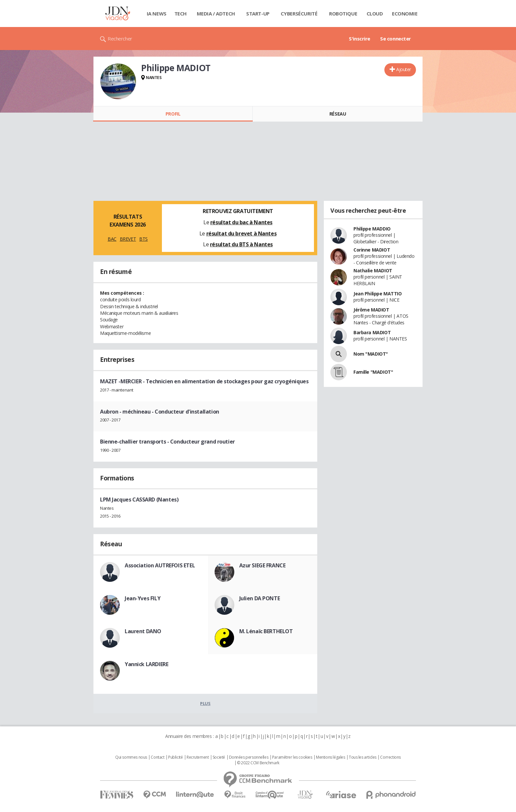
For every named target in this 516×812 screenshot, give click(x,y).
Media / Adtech (216, 14)
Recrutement (198, 757)
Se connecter (396, 39)
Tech (181, 14)
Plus (205, 703)
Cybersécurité (299, 14)
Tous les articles (363, 757)
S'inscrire (360, 39)
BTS (143, 239)
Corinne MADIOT (372, 250)
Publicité (175, 757)
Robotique (343, 14)
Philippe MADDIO (372, 229)
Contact (157, 757)
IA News (157, 14)
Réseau (338, 114)
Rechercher (120, 39)
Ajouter (404, 69)
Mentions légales (330, 757)
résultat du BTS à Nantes (241, 244)
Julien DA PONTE (260, 598)
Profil (173, 114)
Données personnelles (249, 757)
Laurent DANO (143, 631)
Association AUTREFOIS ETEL (160, 565)
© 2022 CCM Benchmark (258, 763)
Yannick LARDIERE (146, 664)
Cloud (375, 14)
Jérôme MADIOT (371, 310)
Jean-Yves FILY (142, 598)
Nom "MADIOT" (371, 354)
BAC (112, 239)
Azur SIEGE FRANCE (262, 565)
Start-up (258, 14)
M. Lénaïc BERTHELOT (266, 631)
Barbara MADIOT (372, 332)
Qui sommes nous (131, 757)
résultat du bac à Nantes (241, 222)
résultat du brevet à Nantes (242, 233)
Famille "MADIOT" (373, 372)
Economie (405, 14)
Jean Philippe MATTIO (378, 294)
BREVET (128, 239)
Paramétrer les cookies (292, 757)
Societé (219, 757)
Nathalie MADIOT (373, 271)
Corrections (390, 757)
